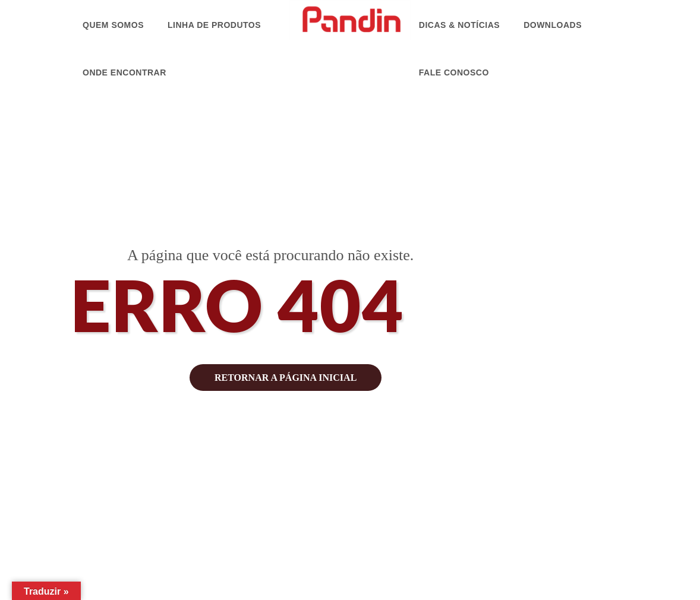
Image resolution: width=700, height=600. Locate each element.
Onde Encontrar (124, 72)
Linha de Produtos (214, 25)
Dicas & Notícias (459, 25)
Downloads (553, 25)
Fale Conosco (454, 72)
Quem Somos (113, 25)
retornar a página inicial (286, 378)
